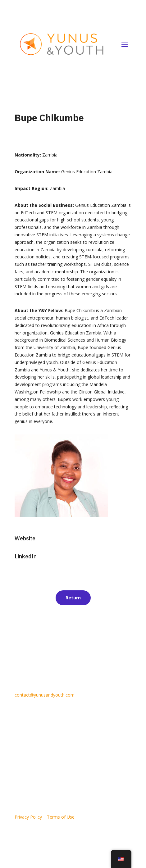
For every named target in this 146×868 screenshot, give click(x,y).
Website (25, 538)
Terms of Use (61, 817)
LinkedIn (26, 556)
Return (73, 598)
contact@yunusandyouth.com (45, 695)
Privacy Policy (28, 817)
